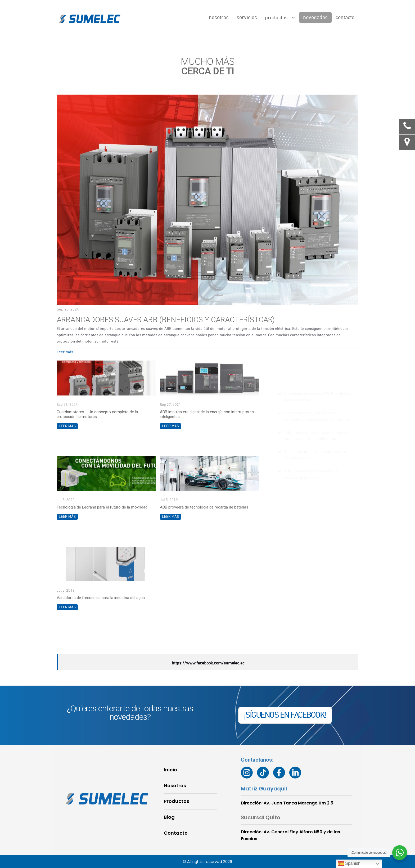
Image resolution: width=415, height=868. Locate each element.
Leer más (65, 352)
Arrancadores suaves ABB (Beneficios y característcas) (166, 320)
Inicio (170, 770)
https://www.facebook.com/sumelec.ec (208, 663)
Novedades (315, 17)
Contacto (345, 17)
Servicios (247, 17)
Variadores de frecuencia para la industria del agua (101, 598)
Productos (280, 18)
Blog (169, 817)
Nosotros (219, 17)
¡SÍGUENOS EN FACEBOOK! (285, 715)
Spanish (349, 864)
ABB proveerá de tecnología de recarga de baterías (204, 507)
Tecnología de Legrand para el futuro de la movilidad (102, 507)
